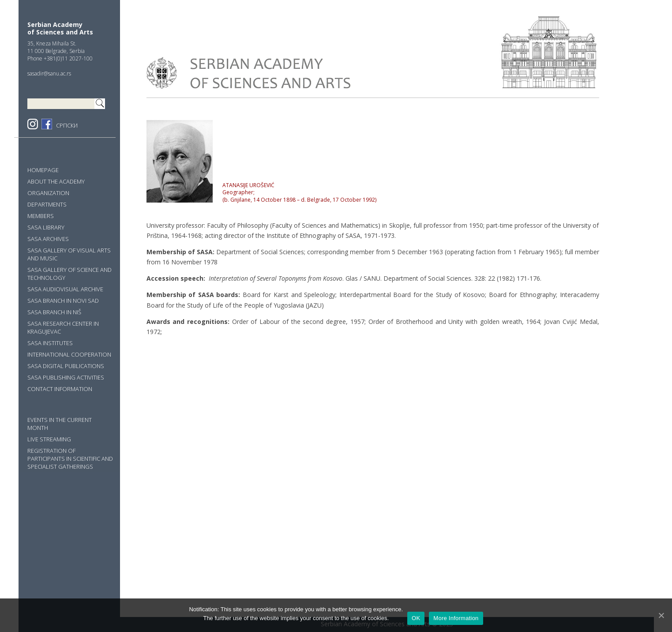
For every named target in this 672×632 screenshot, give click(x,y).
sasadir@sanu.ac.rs (49, 73)
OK (416, 618)
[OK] (661, 615)
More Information (456, 618)
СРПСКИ (67, 125)
